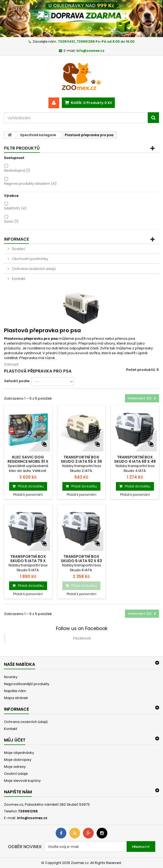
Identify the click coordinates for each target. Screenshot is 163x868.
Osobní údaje (16, 774)
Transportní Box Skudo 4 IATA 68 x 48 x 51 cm (135, 461)
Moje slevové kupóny (22, 781)
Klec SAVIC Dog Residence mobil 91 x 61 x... (28, 461)
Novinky (11, 677)
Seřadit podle (17, 381)
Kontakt (18, 279)
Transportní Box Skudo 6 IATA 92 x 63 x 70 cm (81, 561)
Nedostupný (17, 170)
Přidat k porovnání (28, 495)
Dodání (18, 249)
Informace (16, 239)
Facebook (82, 638)
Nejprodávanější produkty (27, 684)
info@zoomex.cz (32, 818)
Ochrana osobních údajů (33, 269)
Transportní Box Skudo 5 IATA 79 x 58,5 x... (28, 561)
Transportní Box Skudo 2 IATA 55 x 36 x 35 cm (81, 461)
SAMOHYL (15, 208)
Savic (11, 221)
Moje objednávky (19, 753)
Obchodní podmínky (30, 259)
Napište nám (15, 691)
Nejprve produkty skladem (30, 184)
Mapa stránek (16, 698)
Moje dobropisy (18, 760)
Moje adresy (15, 767)
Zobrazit (11, 364)
